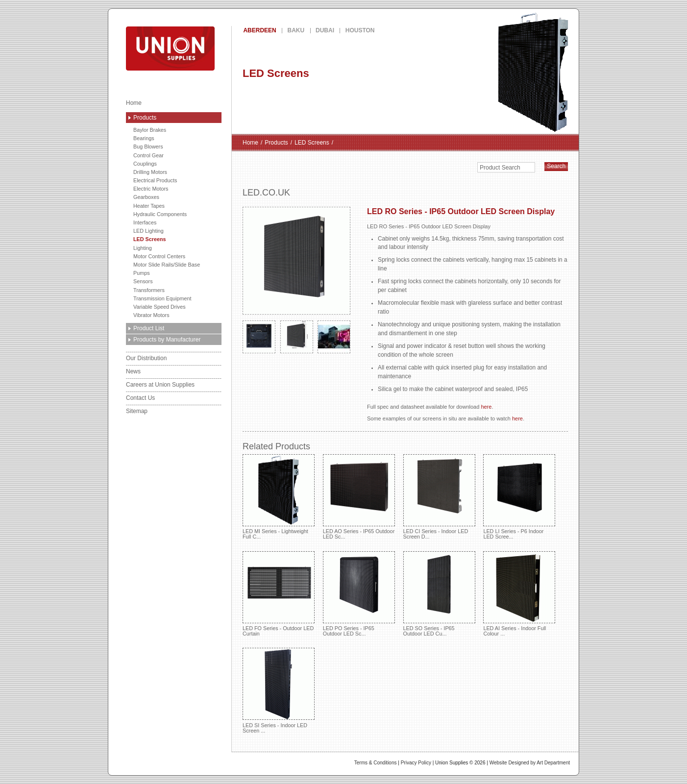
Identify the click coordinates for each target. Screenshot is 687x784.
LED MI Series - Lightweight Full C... (279, 497)
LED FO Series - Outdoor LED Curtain (279, 594)
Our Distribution (146, 358)
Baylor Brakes (150, 130)
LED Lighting (148, 231)
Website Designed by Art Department (530, 763)
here (486, 407)
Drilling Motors (150, 172)
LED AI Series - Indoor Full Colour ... (519, 594)
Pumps (142, 273)
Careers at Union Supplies (160, 385)
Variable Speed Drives (159, 307)
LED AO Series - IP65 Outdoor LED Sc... (359, 497)
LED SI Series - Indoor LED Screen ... (279, 690)
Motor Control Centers (159, 256)
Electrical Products (155, 180)
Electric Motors (151, 189)
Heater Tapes (149, 206)
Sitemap (137, 411)
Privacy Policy (416, 763)
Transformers (149, 290)
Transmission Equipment (162, 298)
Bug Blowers (148, 147)
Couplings (145, 164)
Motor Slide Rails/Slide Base (167, 265)
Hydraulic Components (160, 214)
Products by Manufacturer (167, 340)
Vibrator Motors (151, 315)
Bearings (144, 138)
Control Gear (148, 155)
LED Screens (150, 239)
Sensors (143, 281)
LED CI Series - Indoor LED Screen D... (439, 497)
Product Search (500, 168)
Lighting (143, 248)
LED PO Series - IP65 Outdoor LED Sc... (359, 594)
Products (145, 118)
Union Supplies (206, 49)
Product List (149, 328)
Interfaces (145, 222)
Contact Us (140, 398)
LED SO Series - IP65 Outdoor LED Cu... (439, 594)
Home (134, 103)
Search (556, 166)
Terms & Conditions (376, 763)
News (133, 371)
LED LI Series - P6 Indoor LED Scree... (519, 497)
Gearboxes (146, 197)
